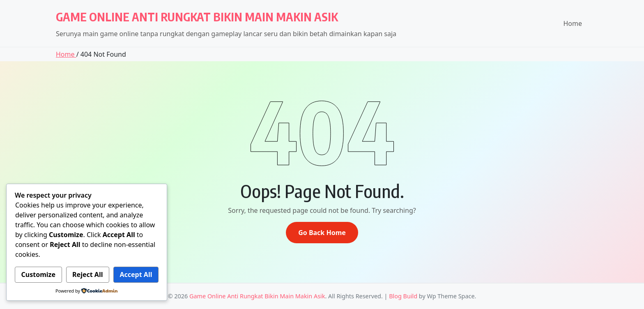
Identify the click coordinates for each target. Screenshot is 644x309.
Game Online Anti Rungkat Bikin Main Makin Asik (197, 17)
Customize (38, 274)
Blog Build (403, 296)
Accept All (136, 274)
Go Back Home (322, 233)
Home (573, 23)
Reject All (87, 274)
